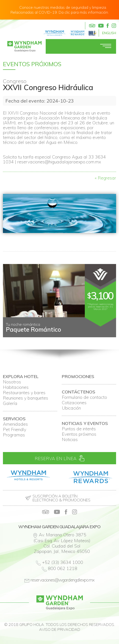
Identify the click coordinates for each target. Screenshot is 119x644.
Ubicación (71, 408)
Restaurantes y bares (24, 393)
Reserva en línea (59, 458)
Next (110, 333)
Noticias (70, 440)
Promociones (78, 377)
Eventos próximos (79, 434)
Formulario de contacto (84, 397)
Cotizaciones (74, 403)
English (109, 33)
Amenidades (15, 424)
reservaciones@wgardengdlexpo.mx (62, 580)
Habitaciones (16, 387)
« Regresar (105, 178)
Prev (9, 333)
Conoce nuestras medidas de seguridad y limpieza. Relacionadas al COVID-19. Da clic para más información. (60, 10)
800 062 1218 (63, 568)
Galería (10, 403)
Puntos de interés (79, 429)
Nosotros (12, 382)
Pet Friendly (15, 430)
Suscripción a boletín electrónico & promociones (61, 498)
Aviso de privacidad (60, 629)
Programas (14, 435)
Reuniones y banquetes (26, 398)
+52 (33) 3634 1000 (63, 562)
